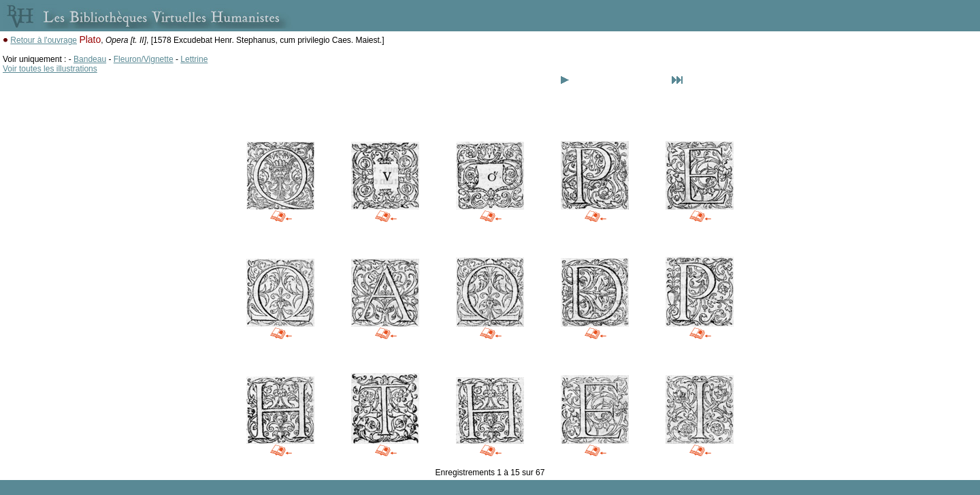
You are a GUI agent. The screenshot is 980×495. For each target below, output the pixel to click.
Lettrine (194, 59)
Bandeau (90, 59)
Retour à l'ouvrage (44, 40)
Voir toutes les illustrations (50, 69)
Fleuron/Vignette (144, 59)
